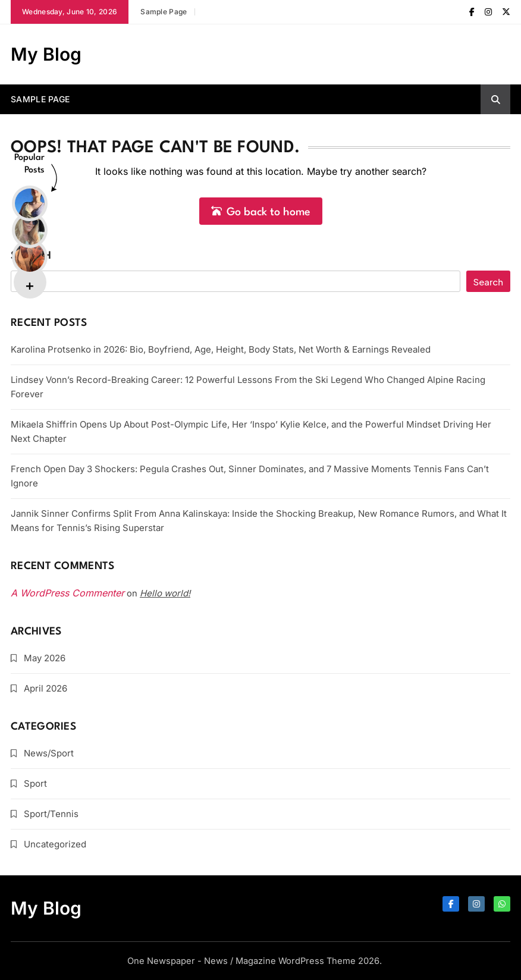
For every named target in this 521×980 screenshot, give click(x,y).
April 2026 (45, 688)
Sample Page (164, 12)
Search (31, 256)
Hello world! (165, 593)
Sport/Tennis (51, 814)
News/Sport (49, 753)
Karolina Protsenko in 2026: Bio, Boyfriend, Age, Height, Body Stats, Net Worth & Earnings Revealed (221, 349)
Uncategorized (55, 844)
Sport (35, 783)
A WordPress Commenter (68, 593)
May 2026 (45, 658)
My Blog (46, 54)
